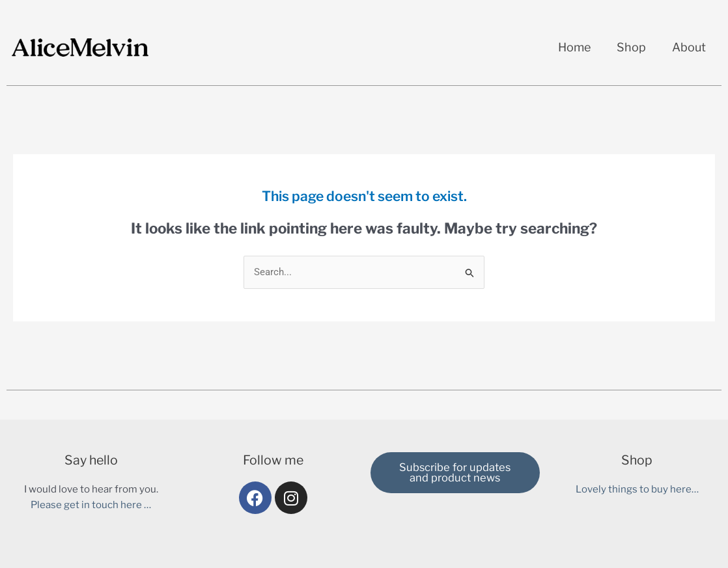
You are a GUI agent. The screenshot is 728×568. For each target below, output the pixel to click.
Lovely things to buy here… (637, 489)
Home (574, 47)
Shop (631, 47)
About (689, 47)
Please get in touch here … (91, 505)
